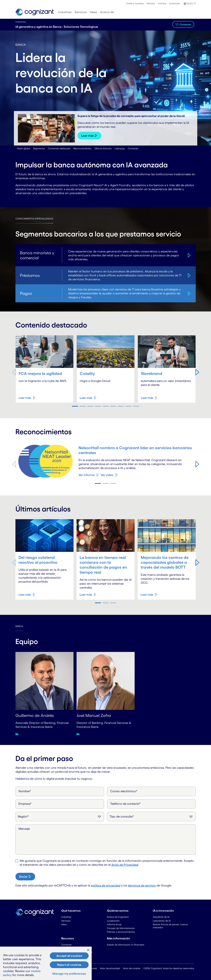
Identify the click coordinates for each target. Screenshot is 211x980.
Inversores (175, 3)
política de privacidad (106, 885)
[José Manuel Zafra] (106, 681)
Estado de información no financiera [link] (126, 945)
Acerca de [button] (107, 12)
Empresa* (25, 804)
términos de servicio (142, 885)
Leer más (87, 136)
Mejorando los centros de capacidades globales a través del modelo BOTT (165, 562)
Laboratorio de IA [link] (162, 921)
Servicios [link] (66, 921)
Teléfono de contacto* (125, 804)
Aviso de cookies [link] (132, 968)
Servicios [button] (81, 12)
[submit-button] (25, 877)
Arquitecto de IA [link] (161, 917)
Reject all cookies (69, 965)
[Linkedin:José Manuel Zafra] (79, 734)
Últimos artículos (103, 148)
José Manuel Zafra (94, 715)
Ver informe (87, 475)
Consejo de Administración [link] (121, 928)
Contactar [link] (66, 945)
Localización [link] (113, 921)
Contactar (185, 24)
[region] (46, 963)
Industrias (21, 22)
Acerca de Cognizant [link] (118, 917)
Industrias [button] (65, 12)
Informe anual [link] (114, 924)
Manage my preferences (69, 974)
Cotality (87, 373)
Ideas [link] (64, 924)
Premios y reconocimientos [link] (121, 932)
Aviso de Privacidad (125, 865)
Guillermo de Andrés (35, 715)
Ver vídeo (107, 475)
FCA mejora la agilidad (40, 373)
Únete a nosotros (135, 3)
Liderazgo (120, 148)
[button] (189, 4)
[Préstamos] (189, 275)
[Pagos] (189, 293)
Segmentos (39, 148)
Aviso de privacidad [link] (110, 968)
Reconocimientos (82, 148)
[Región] (60, 816)
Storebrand (152, 373)
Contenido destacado (59, 148)
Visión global (23, 148)
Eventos (162, 3)
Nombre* (25, 791)
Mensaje (24, 829)
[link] (35, 12)
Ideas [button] (93, 12)
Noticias (151, 3)
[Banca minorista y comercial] (189, 255)
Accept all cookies (69, 956)
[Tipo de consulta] (151, 816)
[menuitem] (135, 4)
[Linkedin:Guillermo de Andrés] (18, 734)
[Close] (88, 950)
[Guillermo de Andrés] (44, 681)
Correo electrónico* (124, 791)
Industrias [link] (66, 917)
